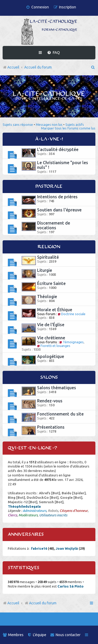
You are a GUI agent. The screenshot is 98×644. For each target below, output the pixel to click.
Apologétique (51, 356)
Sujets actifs (75, 124)
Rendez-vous (50, 401)
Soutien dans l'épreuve (59, 210)
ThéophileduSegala (24, 506)
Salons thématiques (57, 388)
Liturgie (45, 270)
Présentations (51, 427)
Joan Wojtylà (67, 548)
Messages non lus (49, 124)
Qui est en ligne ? (33, 448)
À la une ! (49, 139)
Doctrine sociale (72, 314)
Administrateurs (34, 511)
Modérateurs (28, 515)
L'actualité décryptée (58, 149)
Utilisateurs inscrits (53, 515)
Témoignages (71, 342)
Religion (49, 247)
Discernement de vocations (54, 225)
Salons (49, 377)
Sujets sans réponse (18, 124)
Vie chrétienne (51, 338)
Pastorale (49, 186)
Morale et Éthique (55, 310)
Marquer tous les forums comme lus (68, 128)
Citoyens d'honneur (74, 511)
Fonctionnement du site (60, 414)
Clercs (12, 515)
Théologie (47, 297)
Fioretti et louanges (54, 346)
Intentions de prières (57, 197)
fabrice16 (39, 548)
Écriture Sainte (51, 283)
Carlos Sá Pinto (71, 586)
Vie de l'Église (51, 325)
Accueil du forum (40, 603)
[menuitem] (37, 7)
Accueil (13, 603)
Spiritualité (48, 257)
